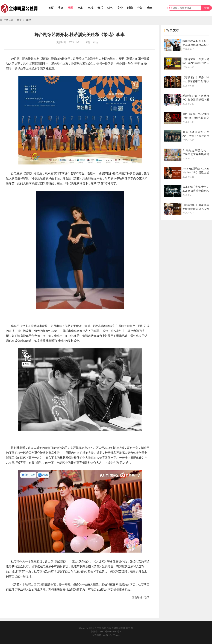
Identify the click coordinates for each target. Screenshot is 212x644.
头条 (61, 8)
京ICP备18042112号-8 (111, 632)
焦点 (150, 8)
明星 (71, 8)
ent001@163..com (112, 635)
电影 (81, 8)
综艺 (110, 8)
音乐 (100, 8)
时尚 (130, 8)
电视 (90, 8)
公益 (140, 8)
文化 (120, 8)
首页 (51, 8)
